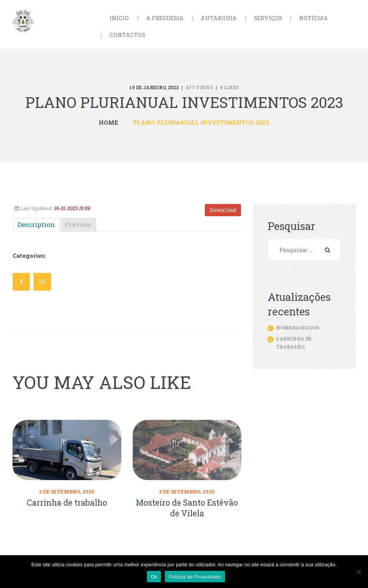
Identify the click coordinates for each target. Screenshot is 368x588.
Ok (154, 577)
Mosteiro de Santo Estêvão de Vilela (187, 508)
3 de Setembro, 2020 (67, 492)
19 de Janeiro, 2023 (154, 87)
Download (223, 210)
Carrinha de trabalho (67, 503)
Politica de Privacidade (195, 577)
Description (36, 224)
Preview (78, 224)
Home (108, 123)
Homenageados (298, 328)
